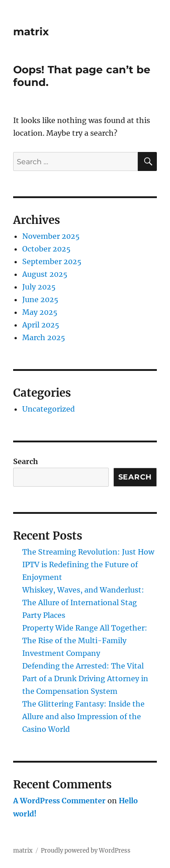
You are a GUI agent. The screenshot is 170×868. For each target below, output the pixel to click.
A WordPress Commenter (59, 801)
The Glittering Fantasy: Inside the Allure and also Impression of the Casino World (83, 716)
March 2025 (44, 337)
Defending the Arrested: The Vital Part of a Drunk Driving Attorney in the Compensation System (85, 678)
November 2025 (51, 236)
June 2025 (40, 299)
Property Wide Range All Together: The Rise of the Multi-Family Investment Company (85, 640)
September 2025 (52, 261)
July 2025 (39, 287)
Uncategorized (49, 409)
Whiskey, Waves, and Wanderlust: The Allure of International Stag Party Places (83, 602)
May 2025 (40, 312)
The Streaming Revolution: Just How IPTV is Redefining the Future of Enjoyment (88, 564)
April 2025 (41, 325)
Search (26, 461)
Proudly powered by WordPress (86, 851)
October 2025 (46, 249)
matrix (31, 32)
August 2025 (45, 274)
